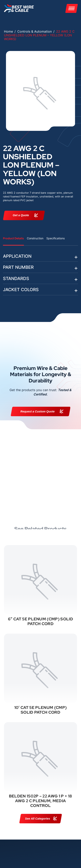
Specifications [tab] (56, 238)
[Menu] (72, 8)
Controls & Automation (35, 31)
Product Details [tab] (13, 238)
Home (8, 31)
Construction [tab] (35, 238)
